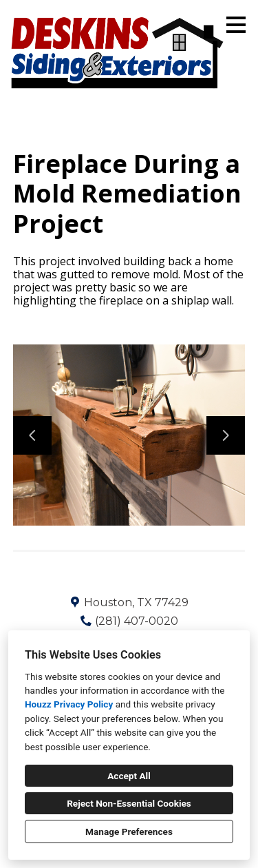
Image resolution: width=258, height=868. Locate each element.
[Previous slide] (32, 435)
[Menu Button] (236, 25)
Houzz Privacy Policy (69, 704)
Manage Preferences (129, 831)
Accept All (129, 776)
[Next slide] (226, 435)
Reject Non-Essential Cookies (129, 803)
